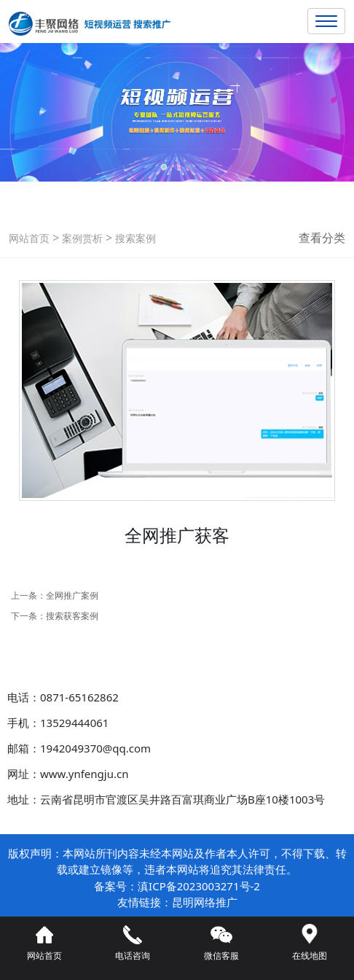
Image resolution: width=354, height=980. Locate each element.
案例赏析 (81, 238)
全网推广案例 (72, 595)
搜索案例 (134, 238)
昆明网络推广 (205, 902)
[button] (164, 167)
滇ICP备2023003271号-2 (199, 886)
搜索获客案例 (72, 616)
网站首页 (29, 238)
